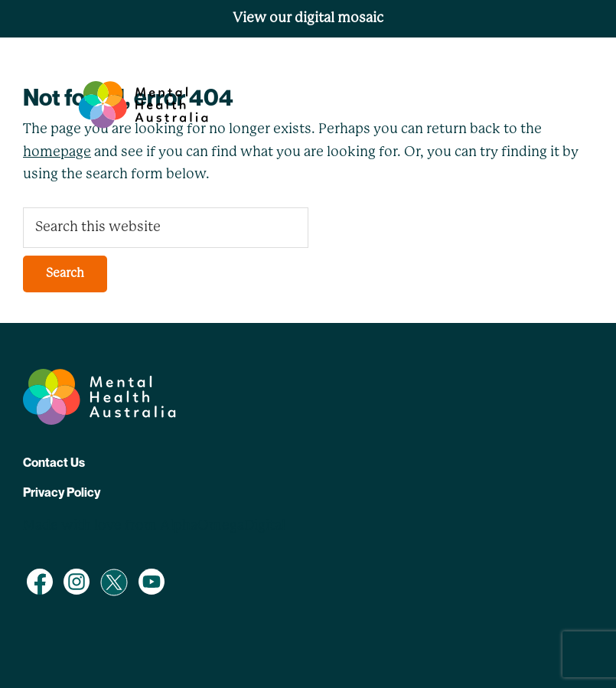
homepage (57, 152)
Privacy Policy (62, 492)
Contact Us (54, 462)
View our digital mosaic (308, 18)
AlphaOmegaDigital (223, 526)
